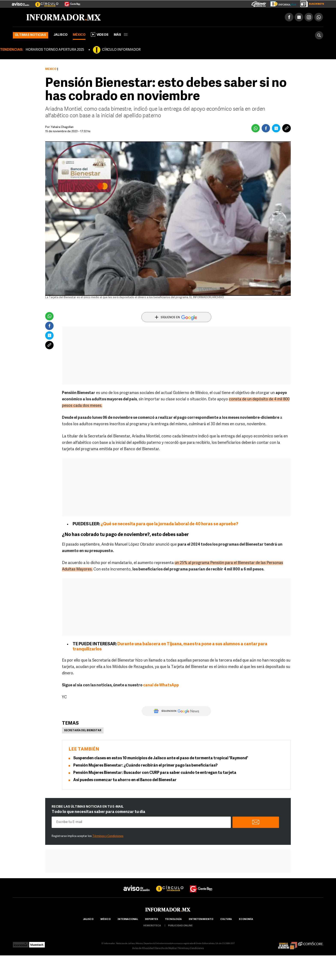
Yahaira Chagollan (62, 127)
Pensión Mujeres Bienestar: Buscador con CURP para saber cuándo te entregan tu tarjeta (155, 773)
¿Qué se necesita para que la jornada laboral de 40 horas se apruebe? (169, 524)
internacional (128, 919)
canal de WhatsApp (161, 685)
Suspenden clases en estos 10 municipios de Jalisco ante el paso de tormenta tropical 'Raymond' (161, 758)
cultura (226, 919)
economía (246, 919)
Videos (100, 34)
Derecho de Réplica (166, 948)
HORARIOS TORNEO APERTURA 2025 (55, 50)
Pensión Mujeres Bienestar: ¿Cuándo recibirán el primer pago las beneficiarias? (145, 766)
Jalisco (61, 35)
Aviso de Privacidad (143, 948)
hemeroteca (152, 926)
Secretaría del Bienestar (83, 731)
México (79, 35)
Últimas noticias (31, 35)
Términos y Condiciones (108, 836)
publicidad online (180, 926)
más (121, 35)
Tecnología (173, 919)
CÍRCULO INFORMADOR (121, 50)
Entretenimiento (201, 919)
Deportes (151, 919)
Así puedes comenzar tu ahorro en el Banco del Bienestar (125, 780)
